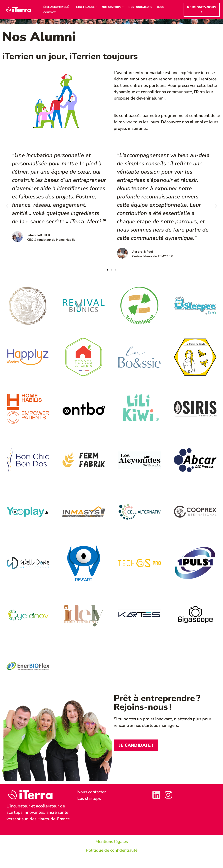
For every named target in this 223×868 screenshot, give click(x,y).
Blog (164, 7)
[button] (71, 7)
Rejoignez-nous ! (202, 10)
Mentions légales (112, 853)
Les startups (90, 803)
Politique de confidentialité (112, 861)
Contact (50, 12)
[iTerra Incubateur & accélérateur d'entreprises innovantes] (20, 10)
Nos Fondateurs (143, 7)
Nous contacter (92, 796)
